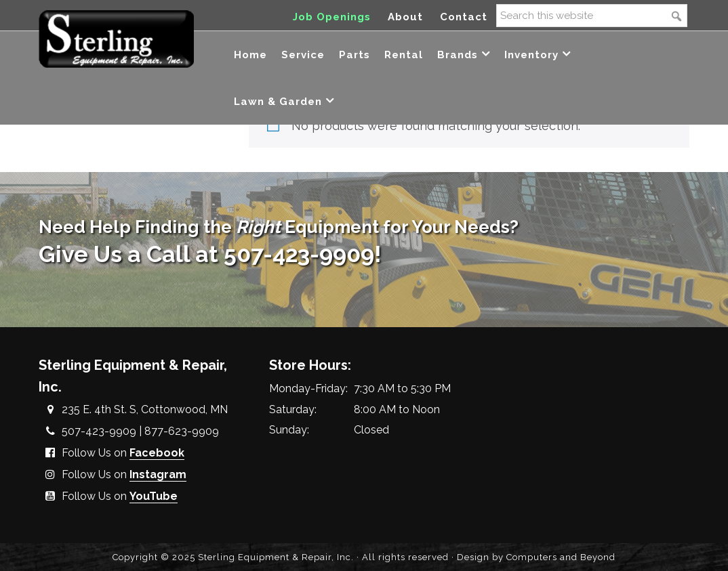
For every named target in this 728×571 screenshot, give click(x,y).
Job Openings (332, 17)
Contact (464, 17)
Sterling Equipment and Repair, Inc (116, 39)
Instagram (158, 474)
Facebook (157, 453)
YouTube (154, 496)
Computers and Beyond (561, 557)
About (405, 17)
